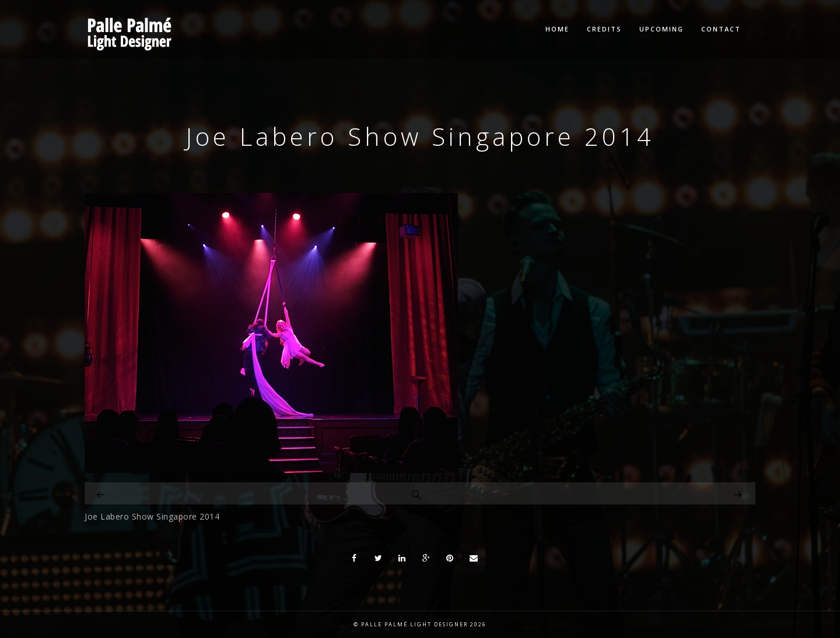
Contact (721, 29)
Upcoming (661, 29)
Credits (604, 29)
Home (557, 29)
